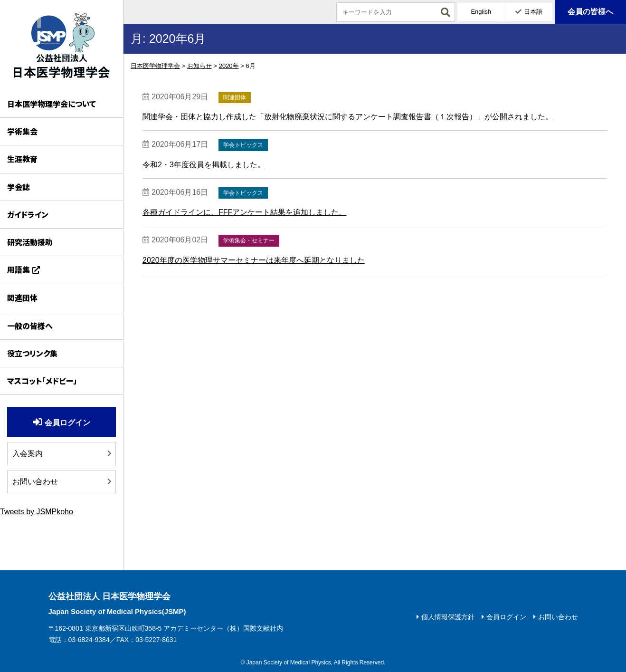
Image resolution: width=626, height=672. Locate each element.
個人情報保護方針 (448, 617)
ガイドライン (28, 214)
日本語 (533, 12)
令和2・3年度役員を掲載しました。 (204, 165)
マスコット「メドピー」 (42, 381)
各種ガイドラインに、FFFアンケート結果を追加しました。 (244, 212)
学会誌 (19, 187)
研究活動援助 (30, 242)
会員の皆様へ (590, 12)
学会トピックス (243, 145)
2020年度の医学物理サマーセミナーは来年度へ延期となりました (254, 260)
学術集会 (22, 131)
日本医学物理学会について (52, 104)
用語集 (19, 269)
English (481, 12)
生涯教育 (22, 159)
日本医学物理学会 (62, 45)
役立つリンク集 (32, 353)
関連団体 (22, 298)
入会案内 (28, 454)
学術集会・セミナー (249, 240)
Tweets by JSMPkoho (37, 512)
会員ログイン (67, 423)
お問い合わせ (35, 482)
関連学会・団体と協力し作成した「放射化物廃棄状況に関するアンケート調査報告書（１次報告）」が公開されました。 (348, 117)
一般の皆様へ (30, 326)
